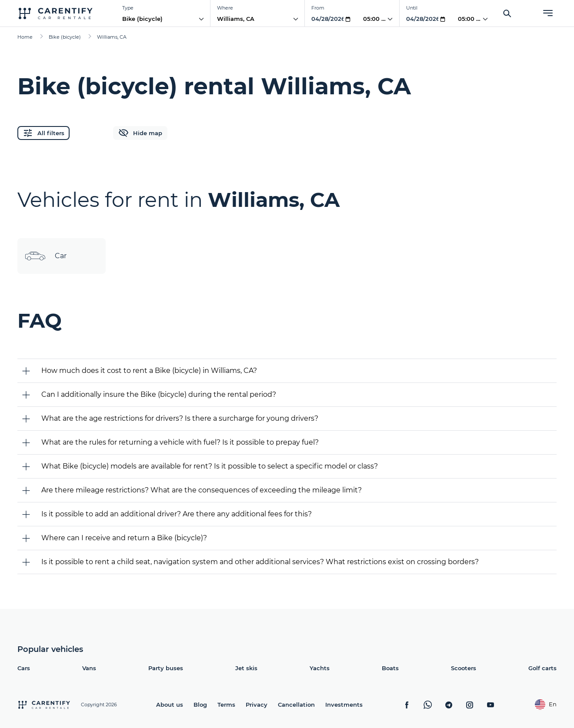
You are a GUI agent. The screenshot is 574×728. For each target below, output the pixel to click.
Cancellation (296, 705)
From (318, 8)
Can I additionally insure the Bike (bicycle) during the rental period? (159, 394)
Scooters (464, 668)
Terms (226, 705)
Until (412, 8)
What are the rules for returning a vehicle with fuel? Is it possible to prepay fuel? (180, 442)
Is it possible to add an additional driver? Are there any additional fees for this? (177, 514)
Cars (24, 668)
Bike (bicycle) (142, 19)
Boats (390, 668)
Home (25, 37)
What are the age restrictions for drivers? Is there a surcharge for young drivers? (180, 418)
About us (170, 705)
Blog (200, 705)
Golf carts (542, 668)
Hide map (140, 133)
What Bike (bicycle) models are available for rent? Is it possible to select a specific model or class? (210, 466)
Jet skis (246, 668)
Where (225, 8)
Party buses (166, 668)
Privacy (257, 705)
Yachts (320, 668)
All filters (43, 133)
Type (128, 8)
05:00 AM (377, 19)
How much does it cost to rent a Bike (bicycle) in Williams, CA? (149, 371)
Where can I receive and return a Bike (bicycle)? (124, 538)
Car (45, 256)
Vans (89, 668)
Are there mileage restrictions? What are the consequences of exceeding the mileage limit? (202, 490)
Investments (344, 705)
